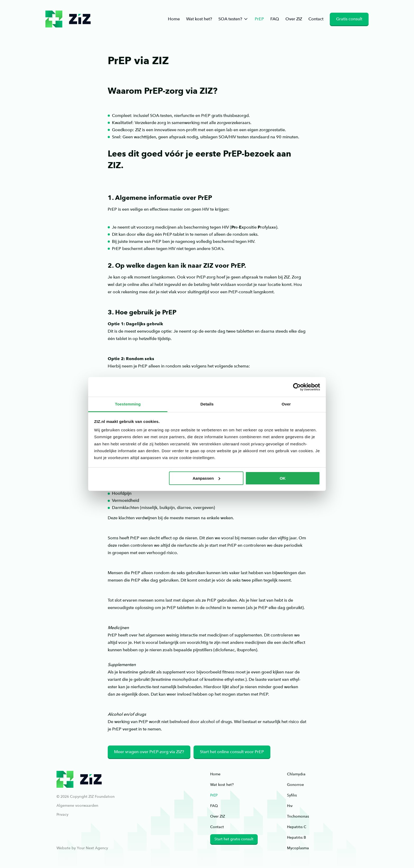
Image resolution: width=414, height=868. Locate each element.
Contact (316, 19)
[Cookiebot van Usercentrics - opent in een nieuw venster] (297, 387)
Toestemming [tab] (128, 404)
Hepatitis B (297, 837)
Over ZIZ (294, 19)
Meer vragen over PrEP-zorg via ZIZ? (149, 752)
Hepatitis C (297, 827)
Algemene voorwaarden (77, 805)
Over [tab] (286, 404)
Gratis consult (349, 19)
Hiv (290, 806)
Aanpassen (206, 478)
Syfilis (292, 795)
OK (283, 478)
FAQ (275, 19)
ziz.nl (68, 19)
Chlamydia (296, 774)
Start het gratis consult (234, 839)
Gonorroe (295, 785)
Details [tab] (207, 404)
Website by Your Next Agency (82, 848)
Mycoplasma (298, 848)
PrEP (259, 19)
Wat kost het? (199, 19)
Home (174, 19)
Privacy (62, 814)
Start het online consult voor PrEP (232, 752)
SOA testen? (233, 19)
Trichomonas (298, 816)
